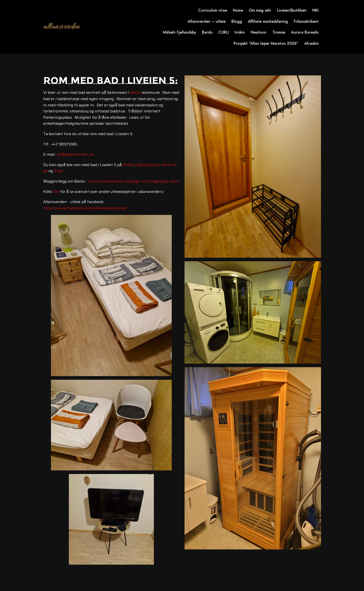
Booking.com (148, 165)
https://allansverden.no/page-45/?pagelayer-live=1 (133, 181)
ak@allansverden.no (75, 154)
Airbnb (129, 165)
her (56, 192)
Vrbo (58, 171)
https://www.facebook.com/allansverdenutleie (85, 208)
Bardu (135, 92)
